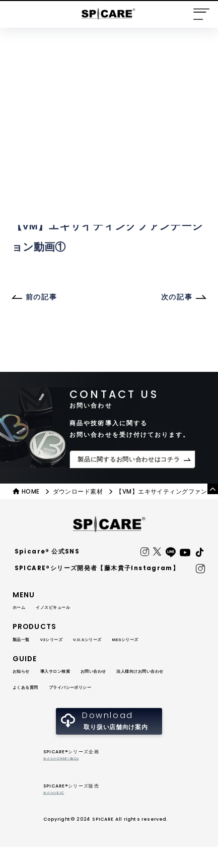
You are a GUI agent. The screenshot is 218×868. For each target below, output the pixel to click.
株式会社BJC (58, 813)
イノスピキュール (68, 609)
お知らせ (25, 673)
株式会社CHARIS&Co (68, 779)
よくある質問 (112, 689)
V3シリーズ (65, 641)
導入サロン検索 (71, 673)
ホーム (22, 609)
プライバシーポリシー (45, 705)
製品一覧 (25, 641)
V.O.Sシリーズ (114, 641)
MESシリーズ (165, 641)
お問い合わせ (123, 673)
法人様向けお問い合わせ (48, 689)
